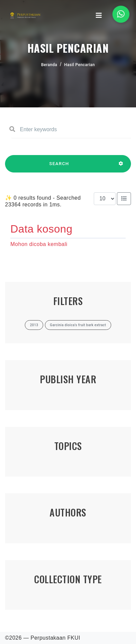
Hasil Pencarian (80, 65)
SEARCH (59, 167)
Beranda (49, 65)
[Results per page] (105, 199)
